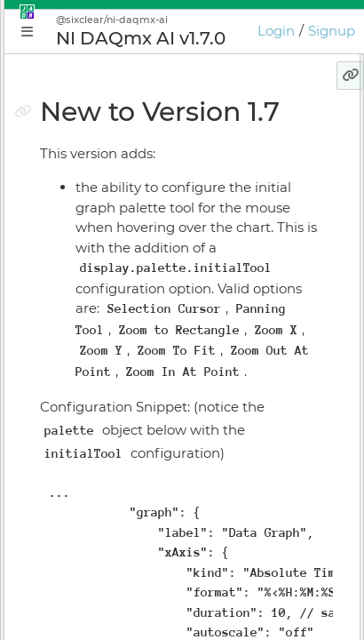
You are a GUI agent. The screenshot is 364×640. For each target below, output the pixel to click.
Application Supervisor (117, 403)
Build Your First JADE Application (150, 309)
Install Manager (94, 434)
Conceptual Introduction (123, 247)
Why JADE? (82, 216)
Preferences (83, 589)
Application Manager (111, 340)
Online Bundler (94, 465)
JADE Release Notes (108, 620)
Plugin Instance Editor (116, 372)
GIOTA (64, 527)
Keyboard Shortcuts (108, 558)
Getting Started (95, 278)
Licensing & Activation (116, 496)
